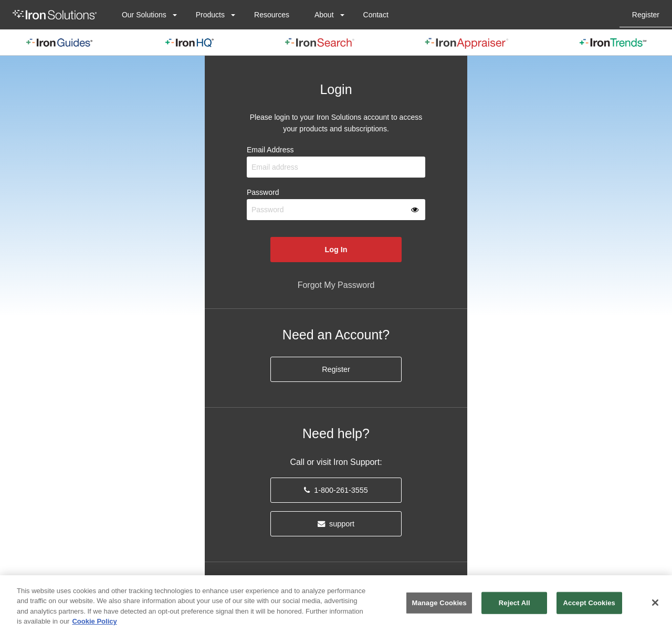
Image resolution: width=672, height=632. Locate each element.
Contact (376, 15)
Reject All (514, 603)
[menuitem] (55, 15)
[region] (336, 604)
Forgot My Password (336, 285)
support (336, 524)
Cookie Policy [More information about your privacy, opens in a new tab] (94, 621)
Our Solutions (144, 15)
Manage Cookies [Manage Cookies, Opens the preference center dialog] (439, 603)
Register (646, 15)
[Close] (655, 603)
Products (210, 15)
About (324, 15)
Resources (272, 15)
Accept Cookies (589, 603)
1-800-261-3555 (336, 490)
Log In (336, 250)
